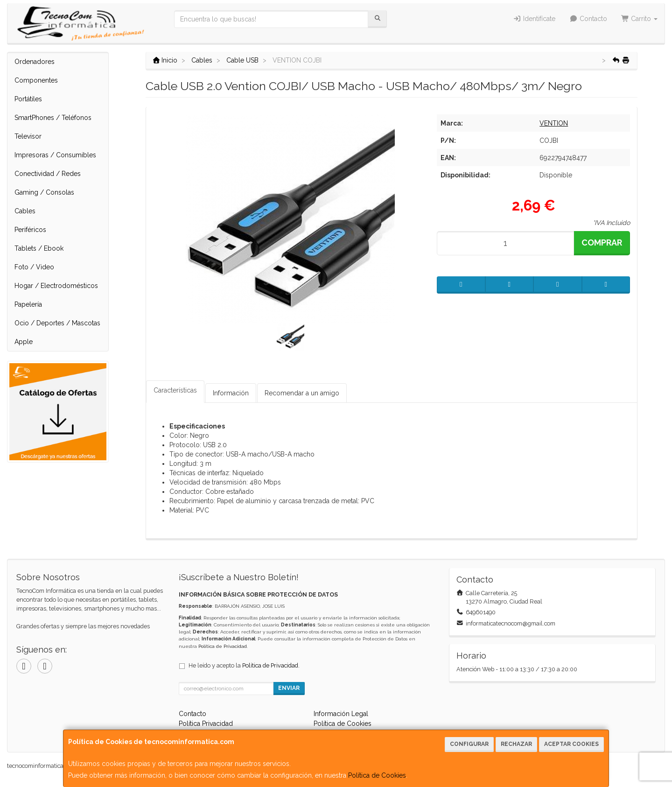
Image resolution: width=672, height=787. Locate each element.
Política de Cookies (377, 775)
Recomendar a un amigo (302, 393)
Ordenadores (35, 62)
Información (231, 393)
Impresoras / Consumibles (55, 155)
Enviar (289, 688)
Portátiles (28, 99)
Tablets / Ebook (39, 248)
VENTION (554, 123)
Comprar (602, 242)
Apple (24, 342)
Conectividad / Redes (48, 174)
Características (175, 390)
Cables (25, 211)
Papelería (28, 304)
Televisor (28, 136)
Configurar (469, 744)
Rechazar (516, 744)
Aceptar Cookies (571, 744)
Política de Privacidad (223, 646)
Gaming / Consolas (44, 192)
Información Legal (341, 714)
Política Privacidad (206, 724)
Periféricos (30, 230)
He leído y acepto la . (244, 665)
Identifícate (535, 19)
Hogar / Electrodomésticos (56, 286)
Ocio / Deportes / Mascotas (57, 323)
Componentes (36, 80)
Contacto (588, 19)
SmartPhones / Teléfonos (53, 118)
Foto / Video (34, 267)
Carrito (640, 19)
